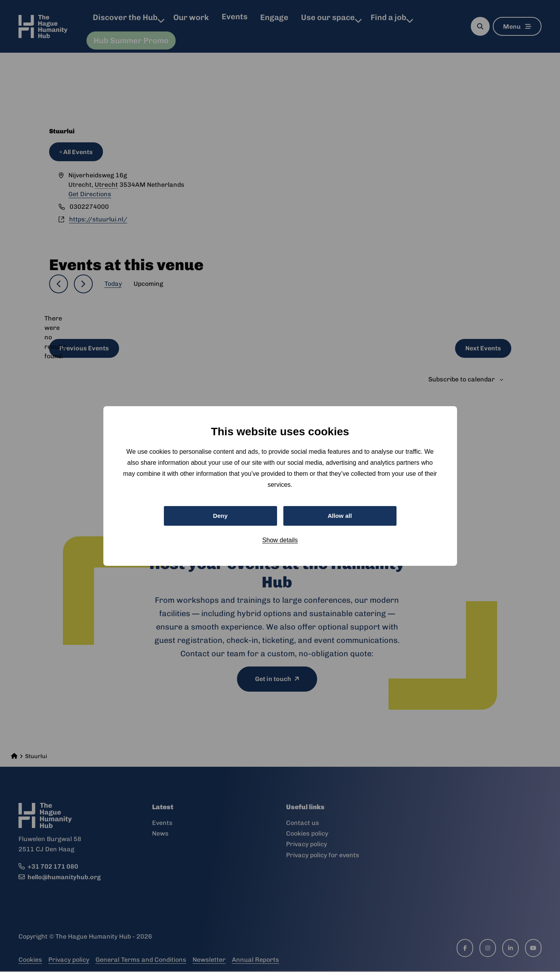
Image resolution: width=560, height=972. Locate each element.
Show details (280, 541)
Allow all (340, 516)
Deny (220, 516)
